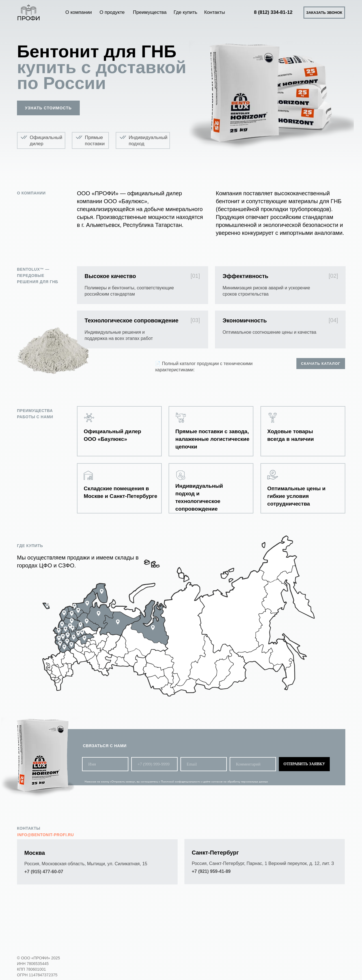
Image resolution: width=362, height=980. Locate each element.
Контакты (215, 12)
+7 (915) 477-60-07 (44, 872)
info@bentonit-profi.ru (46, 835)
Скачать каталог (321, 364)
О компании (79, 12)
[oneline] (253, 764)
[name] (105, 764)
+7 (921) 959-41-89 (211, 871)
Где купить (186, 12)
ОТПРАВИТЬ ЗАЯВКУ (304, 764)
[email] (204, 764)
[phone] (154, 764)
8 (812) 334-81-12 (273, 12)
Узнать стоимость (48, 108)
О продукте (112, 12)
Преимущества (150, 12)
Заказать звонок (324, 13)
